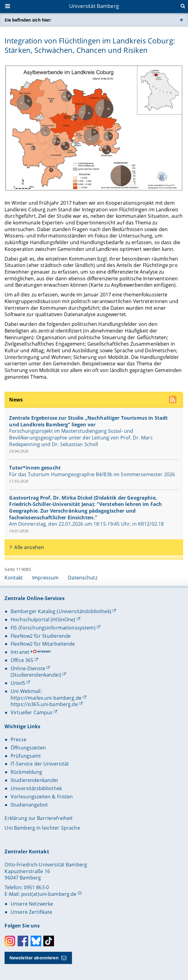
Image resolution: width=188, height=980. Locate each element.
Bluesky (36, 941)
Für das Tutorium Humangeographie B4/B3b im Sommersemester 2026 (92, 474)
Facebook (23, 941)
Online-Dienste (28, 668)
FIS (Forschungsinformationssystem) (53, 628)
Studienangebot (29, 805)
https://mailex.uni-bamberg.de (46, 698)
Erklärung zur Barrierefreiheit (39, 818)
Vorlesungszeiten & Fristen (42, 797)
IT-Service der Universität (40, 764)
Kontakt (14, 578)
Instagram (10, 941)
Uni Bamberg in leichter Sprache (42, 828)
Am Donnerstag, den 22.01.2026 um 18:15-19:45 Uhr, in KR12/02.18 (87, 524)
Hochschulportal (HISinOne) (43, 620)
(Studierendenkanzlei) (36, 675)
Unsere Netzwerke (32, 904)
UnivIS (18, 683)
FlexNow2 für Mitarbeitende (43, 644)
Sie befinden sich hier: (28, 20)
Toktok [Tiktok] (49, 941)
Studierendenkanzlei (34, 780)
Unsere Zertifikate (32, 912)
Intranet (20, 652)
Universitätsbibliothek (36, 788)
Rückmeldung (27, 772)
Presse (18, 739)
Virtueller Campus (32, 712)
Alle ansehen (29, 547)
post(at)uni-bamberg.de (49, 894)
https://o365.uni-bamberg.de (44, 704)
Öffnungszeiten (28, 748)
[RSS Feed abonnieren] (174, 400)
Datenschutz (83, 578)
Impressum (45, 578)
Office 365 (22, 660)
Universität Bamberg (94, 6)
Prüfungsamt (26, 756)
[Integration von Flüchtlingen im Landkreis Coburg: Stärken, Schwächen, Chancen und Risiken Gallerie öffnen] (94, 127)
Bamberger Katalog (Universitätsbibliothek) (61, 611)
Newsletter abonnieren (34, 958)
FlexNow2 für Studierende (41, 636)
